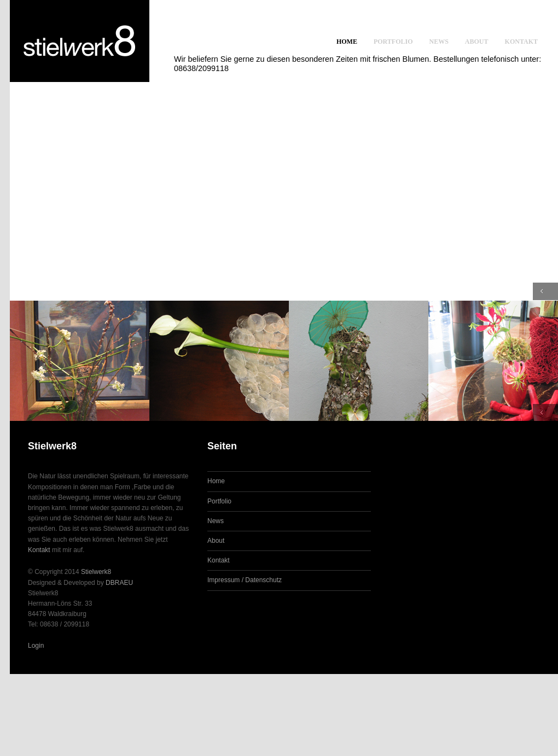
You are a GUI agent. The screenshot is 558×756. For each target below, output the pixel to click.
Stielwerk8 (96, 572)
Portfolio (393, 42)
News (439, 42)
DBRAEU (119, 583)
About (477, 42)
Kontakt (521, 42)
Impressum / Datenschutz (245, 580)
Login (36, 646)
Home (347, 42)
